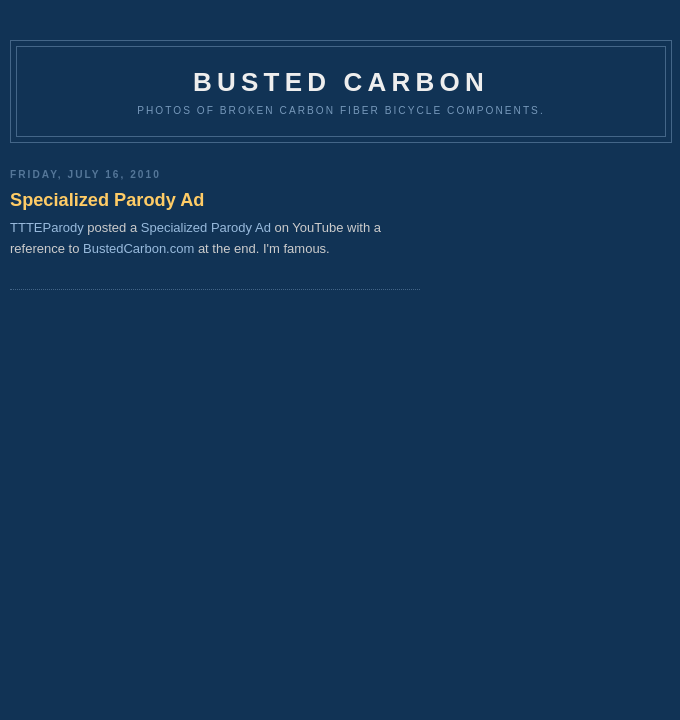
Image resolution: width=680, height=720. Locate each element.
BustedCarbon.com (138, 248)
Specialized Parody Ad (107, 200)
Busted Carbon (341, 82)
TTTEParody (47, 227)
